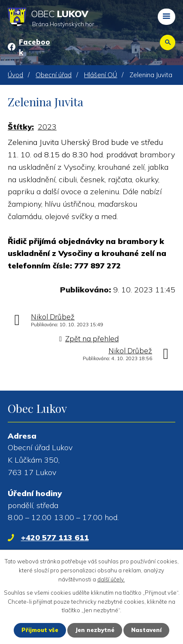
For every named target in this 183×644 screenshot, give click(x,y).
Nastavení (146, 630)
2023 (47, 127)
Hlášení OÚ (100, 75)
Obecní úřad (54, 75)
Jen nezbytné (95, 630)
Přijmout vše (40, 630)
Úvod (15, 75)
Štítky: (21, 127)
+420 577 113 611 (55, 537)
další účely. (111, 579)
